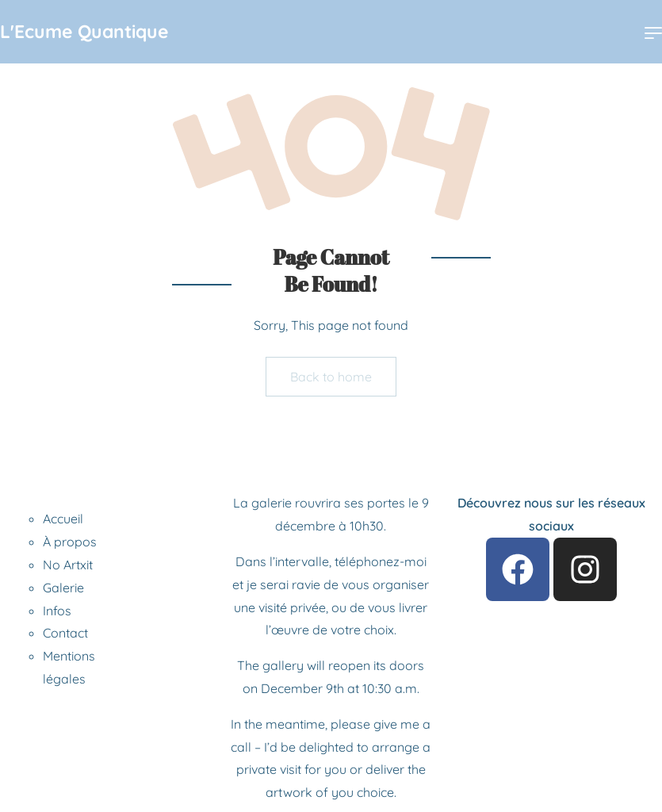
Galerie (63, 588)
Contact (65, 633)
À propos (70, 542)
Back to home (331, 377)
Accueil (63, 519)
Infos (57, 611)
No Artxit (68, 565)
